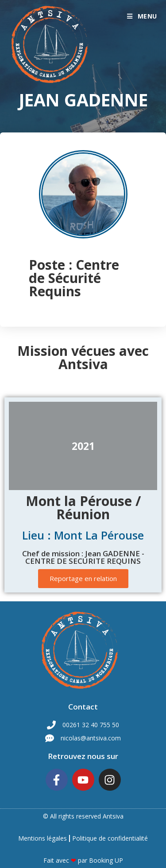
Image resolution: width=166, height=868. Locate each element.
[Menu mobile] (142, 16)
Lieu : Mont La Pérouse (83, 535)
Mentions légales (42, 838)
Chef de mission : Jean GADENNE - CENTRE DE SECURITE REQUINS (83, 557)
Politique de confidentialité (110, 838)
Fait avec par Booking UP (83, 860)
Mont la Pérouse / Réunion (83, 508)
